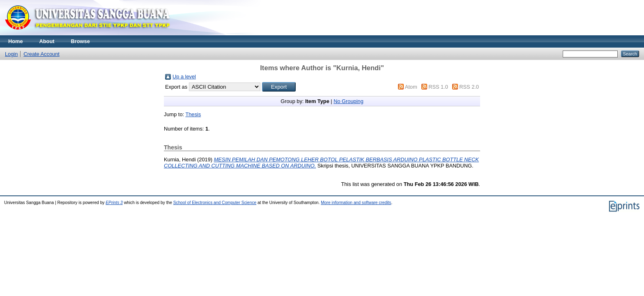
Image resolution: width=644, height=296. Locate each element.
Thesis (193, 114)
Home (16, 41)
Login (11, 54)
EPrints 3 (114, 203)
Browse (80, 41)
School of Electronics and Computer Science (215, 203)
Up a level (184, 77)
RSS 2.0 (469, 87)
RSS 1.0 (438, 87)
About (47, 41)
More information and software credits (356, 203)
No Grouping (348, 101)
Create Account (41, 54)
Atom (411, 87)
